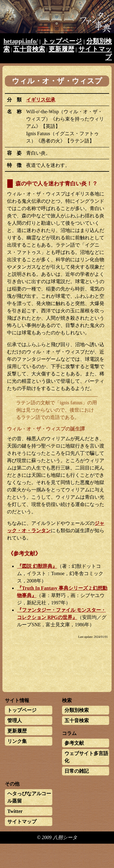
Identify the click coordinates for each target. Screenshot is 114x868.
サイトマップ (22, 822)
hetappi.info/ (21, 41)
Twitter (15, 811)
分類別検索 (77, 710)
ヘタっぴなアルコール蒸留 (29, 797)
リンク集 (17, 741)
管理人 (15, 720)
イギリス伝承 (41, 100)
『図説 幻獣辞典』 (37, 566)
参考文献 (74, 743)
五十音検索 (29, 49)
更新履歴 (61, 49)
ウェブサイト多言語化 (86, 757)
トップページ (62, 41)
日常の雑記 (77, 771)
